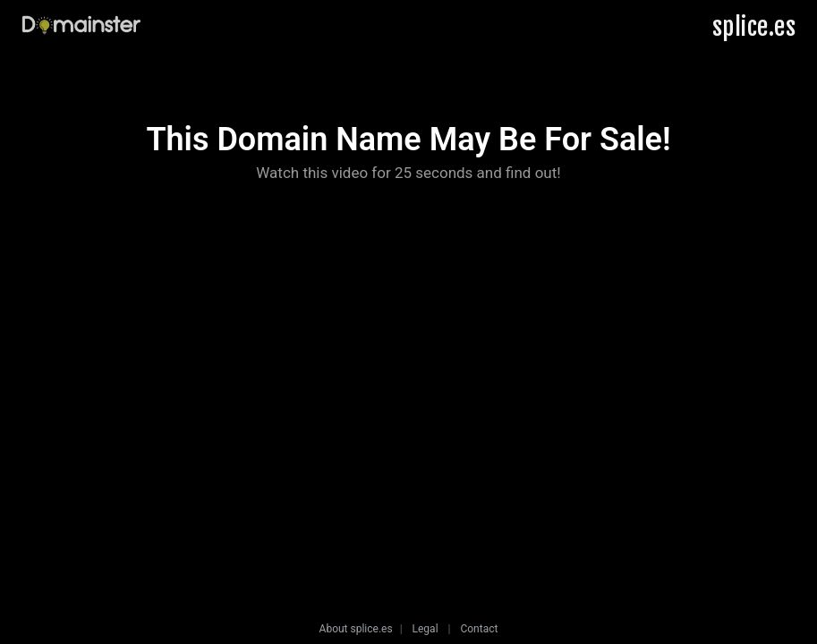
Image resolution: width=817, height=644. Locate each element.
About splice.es (356, 629)
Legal (426, 629)
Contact (479, 629)
